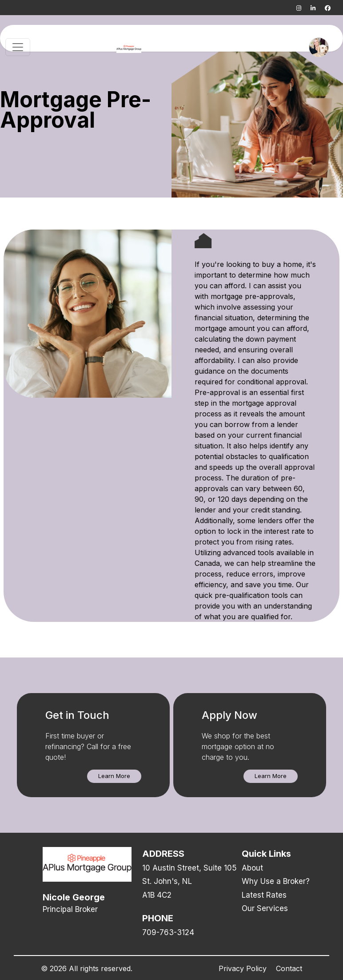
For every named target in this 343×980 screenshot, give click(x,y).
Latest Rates (264, 895)
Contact (289, 968)
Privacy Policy (243, 968)
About (252, 868)
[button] (114, 776)
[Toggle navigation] (18, 47)
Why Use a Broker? (276, 881)
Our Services (265, 908)
